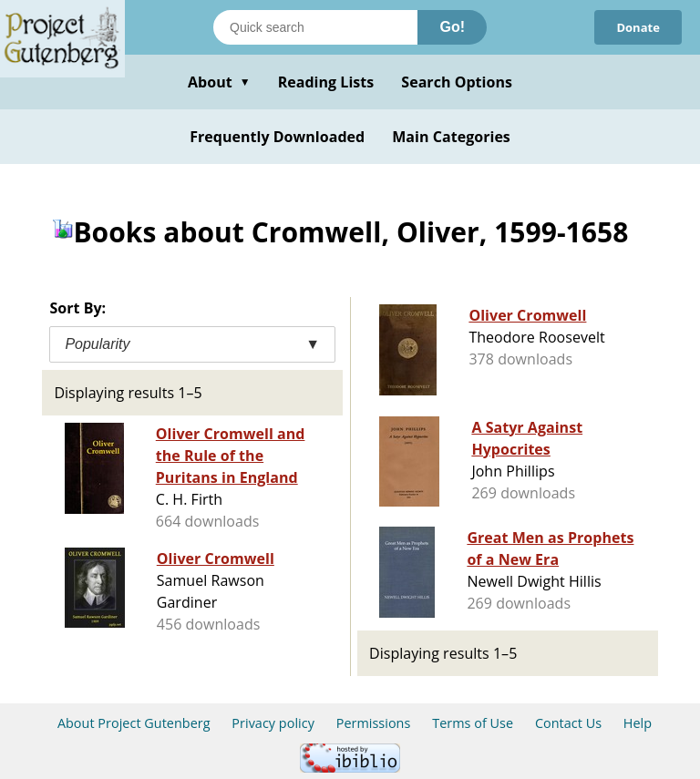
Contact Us (568, 723)
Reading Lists (326, 82)
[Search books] (315, 27)
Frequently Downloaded (277, 137)
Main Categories (451, 137)
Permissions (374, 723)
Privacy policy (273, 723)
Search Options (457, 82)
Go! (452, 27)
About (219, 82)
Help (638, 723)
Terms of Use (473, 723)
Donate (638, 27)
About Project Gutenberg (134, 723)
